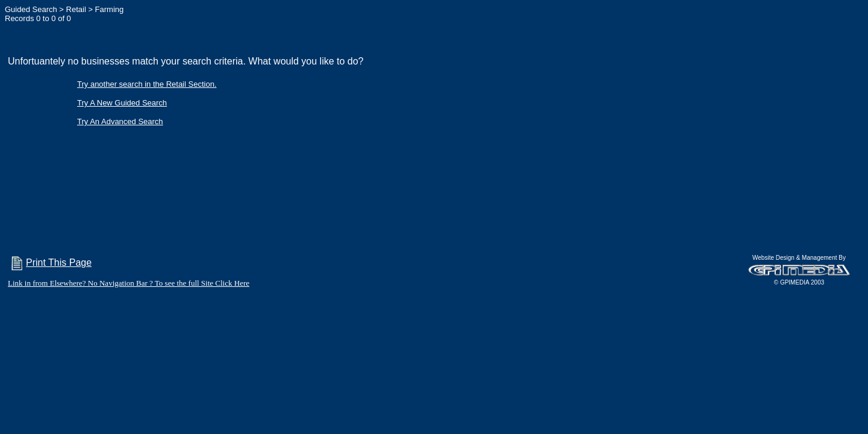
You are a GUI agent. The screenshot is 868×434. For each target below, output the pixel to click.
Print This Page (50, 263)
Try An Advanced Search (120, 121)
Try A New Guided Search (122, 103)
